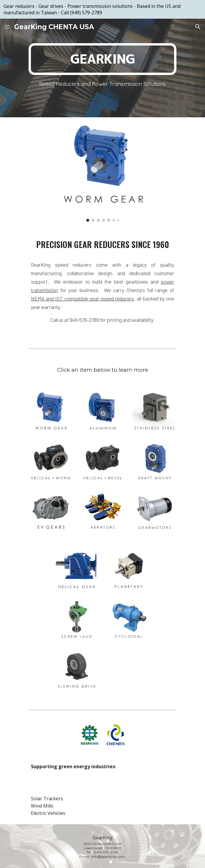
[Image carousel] (102, 173)
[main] (102, 59)
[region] (102, 9)
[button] (7, 27)
